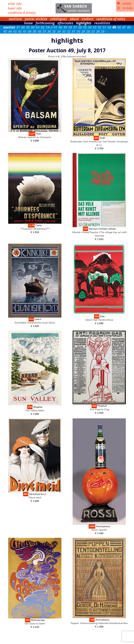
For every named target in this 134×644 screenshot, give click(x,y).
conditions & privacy (22, 13)
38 (39, 31)
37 (44, 31)
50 (109, 27)
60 (60, 27)
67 (18, 27)
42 (20, 31)
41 (25, 31)
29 (83, 31)
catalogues (59, 19)
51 (104, 27)
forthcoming (45, 23)
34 (59, 31)
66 (23, 27)
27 (93, 31)
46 (129, 27)
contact (88, 19)
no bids (125, 8)
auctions (15, 19)
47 (124, 27)
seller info (15, 4)
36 (49, 31)
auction (9, 27)
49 (114, 27)
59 (65, 27)
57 (75, 27)
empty (124, 3)
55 (85, 27)
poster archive (36, 19)
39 (34, 31)
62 (43, 27)
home (28, 23)
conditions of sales (111, 19)
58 (70, 27)
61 (55, 27)
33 (64, 31)
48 (119, 27)
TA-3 (49, 27)
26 (98, 31)
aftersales (65, 23)
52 (99, 27)
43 (15, 31)
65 (28, 27)
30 (78, 31)
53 (95, 27)
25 (103, 31)
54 (90, 27)
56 (80, 27)
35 (54, 31)
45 (5, 31)
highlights (84, 23)
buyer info (15, 8)
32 (69, 31)
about (74, 19)
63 (38, 27)
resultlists (102, 23)
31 (73, 31)
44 (10, 31)
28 (88, 31)
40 (29, 31)
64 (33, 27)
